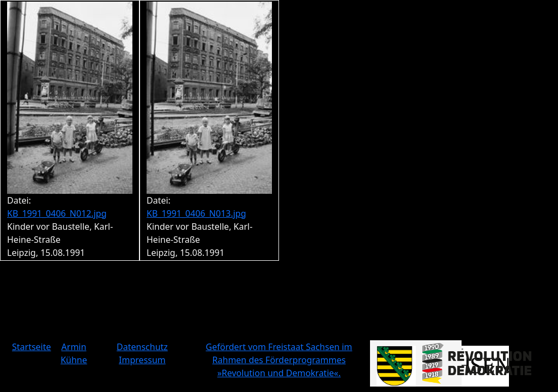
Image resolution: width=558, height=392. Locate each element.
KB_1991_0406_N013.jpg (196, 213)
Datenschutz (142, 347)
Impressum (142, 360)
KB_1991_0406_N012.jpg (57, 213)
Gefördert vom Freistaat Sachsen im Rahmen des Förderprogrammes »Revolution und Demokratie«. (279, 360)
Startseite (32, 347)
